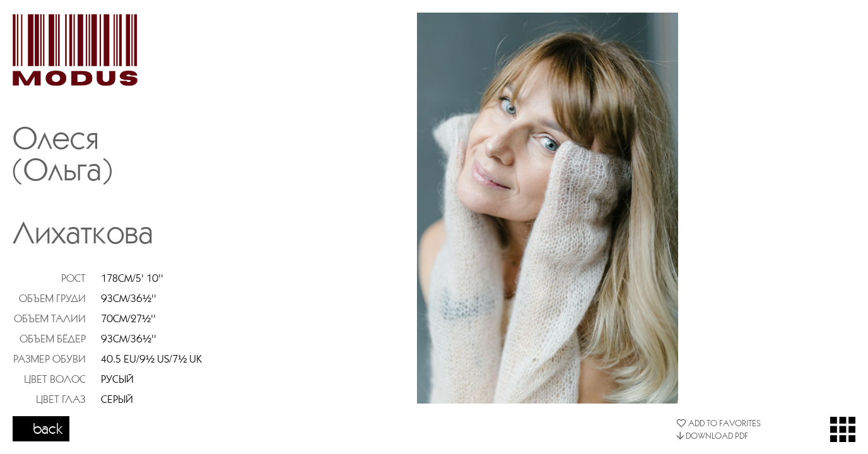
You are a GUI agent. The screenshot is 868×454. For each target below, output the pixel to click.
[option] (548, 208)
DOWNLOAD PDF (712, 436)
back (48, 428)
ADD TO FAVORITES (718, 423)
